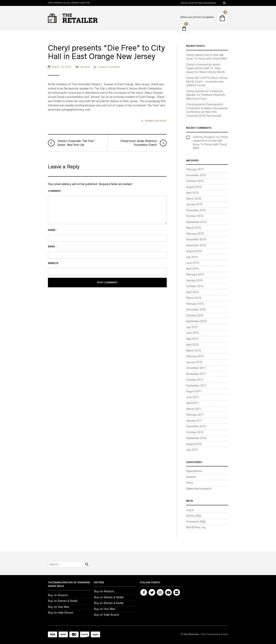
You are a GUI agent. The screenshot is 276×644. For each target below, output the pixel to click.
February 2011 (195, 415)
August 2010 (194, 444)
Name (53, 241)
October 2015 (195, 216)
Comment (55, 202)
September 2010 (196, 438)
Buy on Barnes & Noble (63, 601)
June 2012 (192, 333)
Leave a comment (109, 78)
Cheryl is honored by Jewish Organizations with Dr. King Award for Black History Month (206, 68)
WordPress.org (196, 527)
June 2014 (192, 263)
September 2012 (196, 321)
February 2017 (195, 169)
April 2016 (192, 193)
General (85, 78)
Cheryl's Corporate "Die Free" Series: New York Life (71, 154)
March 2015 (194, 228)
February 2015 (195, 234)
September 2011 (196, 386)
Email (52, 257)
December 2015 (196, 210)
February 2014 (195, 274)
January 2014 (194, 280)
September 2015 (196, 222)
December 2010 (196, 426)
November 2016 (196, 175)
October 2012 (195, 315)
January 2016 (194, 204)
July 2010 (192, 450)
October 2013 (195, 286)
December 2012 (196, 310)
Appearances (194, 471)
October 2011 (195, 380)
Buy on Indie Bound (60, 613)
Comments (196, 522)
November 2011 (196, 374)
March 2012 (194, 351)
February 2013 (195, 304)
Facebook (144, 592)
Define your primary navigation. (198, 17)
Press (190, 483)
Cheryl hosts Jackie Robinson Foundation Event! (143, 154)
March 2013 (194, 298)
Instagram (160, 592)
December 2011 (196, 368)
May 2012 (192, 339)
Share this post (154, 132)
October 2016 (195, 181)
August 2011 (194, 391)
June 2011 (192, 397)
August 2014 (194, 251)
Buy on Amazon (58, 595)
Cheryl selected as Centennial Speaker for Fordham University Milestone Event (206, 95)
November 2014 (196, 245)
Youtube (168, 592)
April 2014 (192, 269)
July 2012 (192, 327)
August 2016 (194, 187)
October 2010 (195, 432)
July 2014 (192, 257)
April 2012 (192, 345)
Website (53, 274)
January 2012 (194, 362)
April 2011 (192, 403)
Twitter (152, 592)
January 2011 (194, 421)
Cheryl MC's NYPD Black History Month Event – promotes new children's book (207, 82)
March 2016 (194, 199)
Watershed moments (199, 489)
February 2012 (195, 356)
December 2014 (196, 239)
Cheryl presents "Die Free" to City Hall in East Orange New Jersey (104, 58)
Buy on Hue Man (59, 607)
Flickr (177, 592)
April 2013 (192, 292)
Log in (190, 510)
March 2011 (194, 409)
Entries (194, 516)
